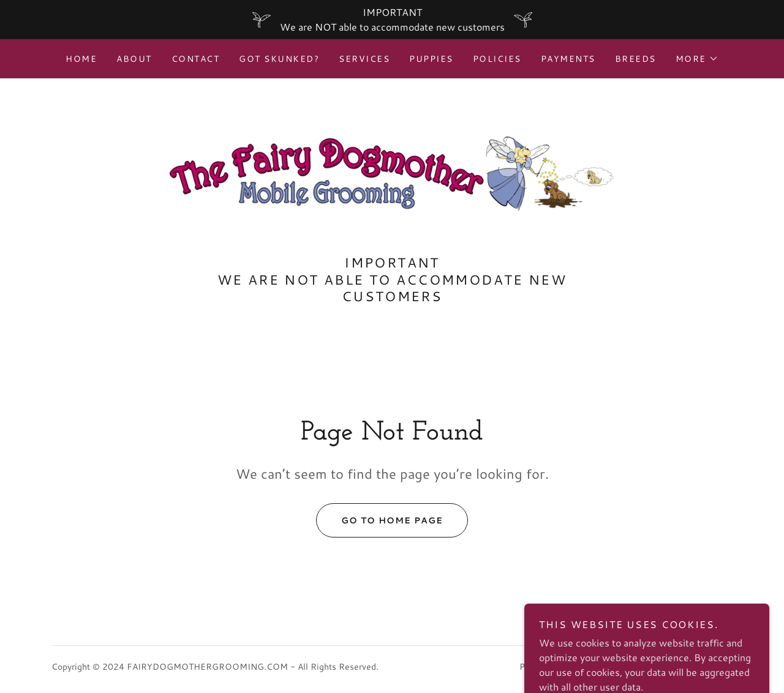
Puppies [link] (431, 59)
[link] (392, 172)
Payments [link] (568, 59)
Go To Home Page (379, 520)
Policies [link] (497, 59)
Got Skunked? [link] (279, 59)
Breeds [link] (635, 59)
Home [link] (81, 59)
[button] (697, 59)
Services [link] (364, 59)
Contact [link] (196, 59)
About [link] (134, 59)
